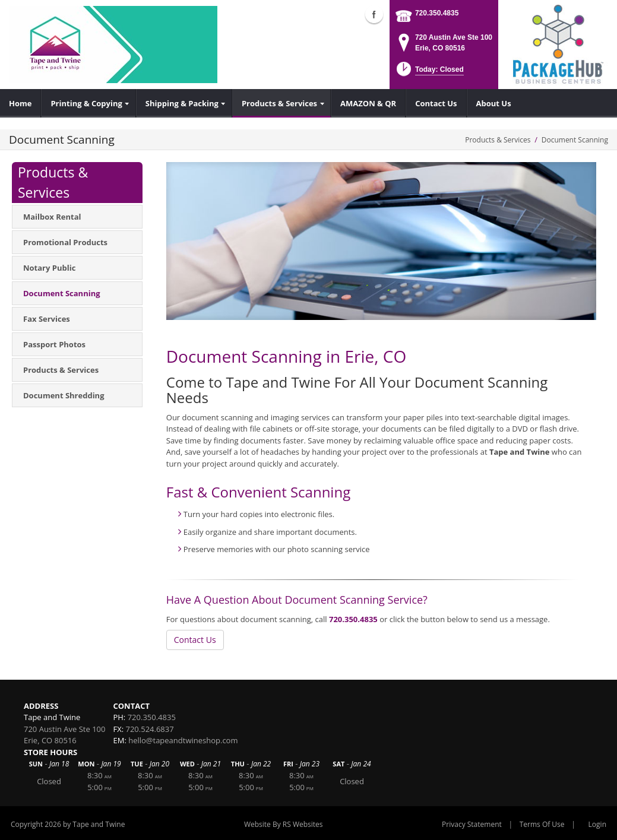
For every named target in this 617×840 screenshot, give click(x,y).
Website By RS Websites (284, 824)
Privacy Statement (472, 824)
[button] (429, 73)
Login (597, 824)
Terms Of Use (542, 824)
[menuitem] (20, 103)
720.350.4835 (437, 13)
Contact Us (195, 640)
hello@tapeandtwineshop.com (183, 740)
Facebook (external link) (374, 14)
